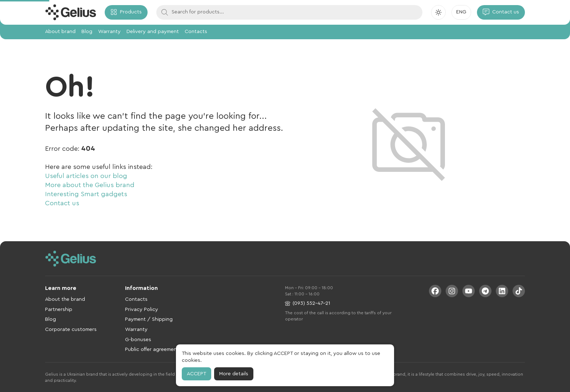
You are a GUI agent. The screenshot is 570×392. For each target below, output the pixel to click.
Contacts (196, 32)
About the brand (65, 299)
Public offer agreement (152, 349)
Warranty (109, 32)
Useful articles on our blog (86, 176)
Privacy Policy (142, 310)
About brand (60, 32)
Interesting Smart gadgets (86, 194)
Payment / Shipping (149, 319)
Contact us (62, 203)
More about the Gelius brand (90, 185)
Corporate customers (71, 330)
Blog (87, 32)
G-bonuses (138, 340)
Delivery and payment (153, 32)
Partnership (59, 310)
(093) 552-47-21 (308, 304)
